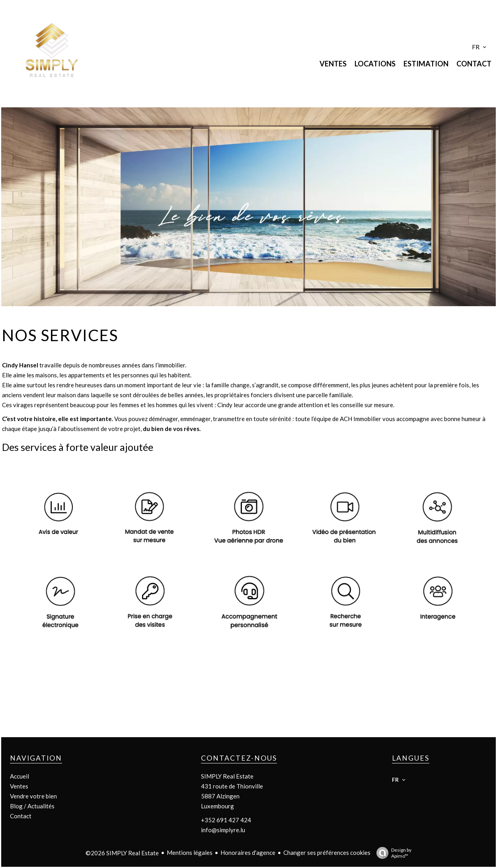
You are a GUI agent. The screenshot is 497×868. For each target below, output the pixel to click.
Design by (392, 853)
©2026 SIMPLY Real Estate (122, 853)
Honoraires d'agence (248, 852)
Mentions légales (190, 852)
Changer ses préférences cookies (327, 852)
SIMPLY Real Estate (227, 776)
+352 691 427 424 (226, 820)
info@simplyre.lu (223, 830)
